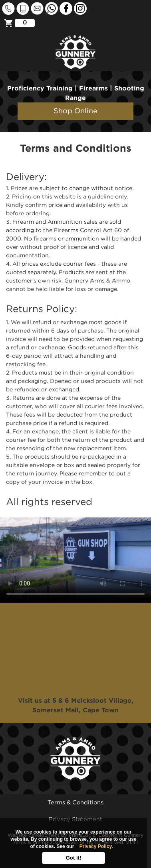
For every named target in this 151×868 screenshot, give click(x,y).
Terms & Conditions (75, 803)
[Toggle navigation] (138, 17)
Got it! (74, 858)
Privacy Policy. (96, 846)
